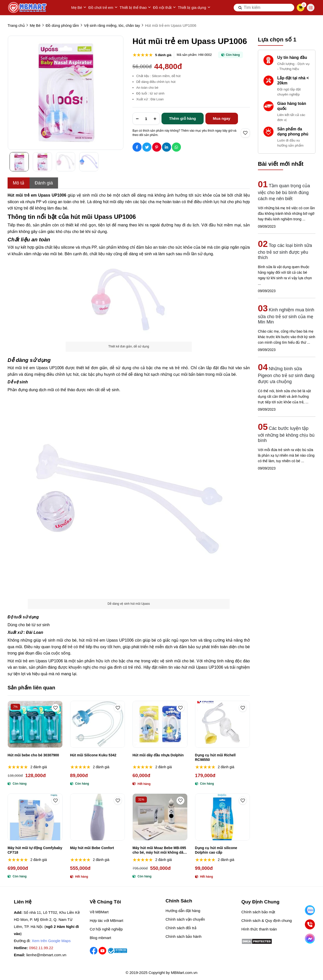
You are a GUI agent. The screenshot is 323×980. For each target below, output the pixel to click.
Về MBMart (99, 912)
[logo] (28, 8)
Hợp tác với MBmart (107, 920)
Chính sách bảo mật (258, 912)
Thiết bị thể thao (135, 8)
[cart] (301, 8)
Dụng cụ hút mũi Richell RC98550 (215, 757)
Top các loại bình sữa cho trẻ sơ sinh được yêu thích (285, 251)
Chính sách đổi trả (181, 928)
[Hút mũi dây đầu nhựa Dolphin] (160, 724)
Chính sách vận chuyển (185, 919)
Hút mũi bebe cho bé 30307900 (33, 755)
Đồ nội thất (164, 8)
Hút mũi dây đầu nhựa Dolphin (158, 755)
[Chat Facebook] (310, 939)
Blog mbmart (101, 938)
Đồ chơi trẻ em (103, 8)
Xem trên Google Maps (51, 941)
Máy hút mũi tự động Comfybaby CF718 (35, 850)
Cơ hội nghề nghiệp (106, 929)
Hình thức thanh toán (259, 929)
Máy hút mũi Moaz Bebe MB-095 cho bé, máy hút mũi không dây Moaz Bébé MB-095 (159, 850)
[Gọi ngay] (310, 924)
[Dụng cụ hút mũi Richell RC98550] (223, 724)
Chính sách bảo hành (183, 936)
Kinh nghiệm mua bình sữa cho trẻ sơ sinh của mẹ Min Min (286, 316)
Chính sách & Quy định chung (267, 920)
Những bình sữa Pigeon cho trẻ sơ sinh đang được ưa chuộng (286, 375)
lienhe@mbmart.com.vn (46, 955)
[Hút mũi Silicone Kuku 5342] (98, 724)
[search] (264, 8)
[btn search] (240, 8)
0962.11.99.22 (41, 948)
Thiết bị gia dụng (194, 8)
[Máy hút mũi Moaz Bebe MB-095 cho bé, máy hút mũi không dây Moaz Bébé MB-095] (160, 817)
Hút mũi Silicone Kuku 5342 (93, 755)
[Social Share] (137, 147)
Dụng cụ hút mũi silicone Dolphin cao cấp (216, 850)
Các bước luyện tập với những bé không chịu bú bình (286, 434)
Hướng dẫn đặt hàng (183, 911)
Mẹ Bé (79, 8)
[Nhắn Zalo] (310, 910)
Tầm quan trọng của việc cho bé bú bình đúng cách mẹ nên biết (284, 192)
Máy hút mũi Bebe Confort (92, 848)
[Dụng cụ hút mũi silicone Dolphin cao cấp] (223, 817)
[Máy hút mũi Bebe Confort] (98, 817)
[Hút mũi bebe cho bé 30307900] (35, 724)
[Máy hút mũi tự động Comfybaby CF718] (35, 817)
